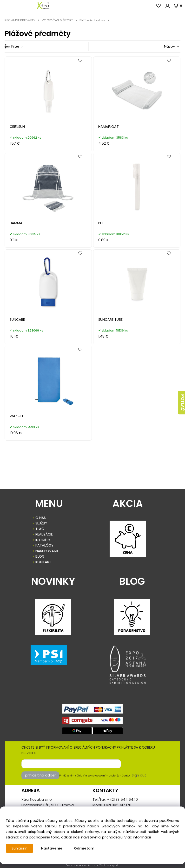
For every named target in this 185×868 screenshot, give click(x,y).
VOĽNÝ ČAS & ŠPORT (57, 20)
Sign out (139, 775)
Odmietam (84, 848)
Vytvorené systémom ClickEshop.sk (92, 865)
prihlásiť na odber (40, 775)
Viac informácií (138, 837)
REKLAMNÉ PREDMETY (20, 20)
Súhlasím (20, 848)
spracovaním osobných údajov (111, 776)
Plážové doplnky (92, 20)
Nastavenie (52, 848)
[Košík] (179, 6)
